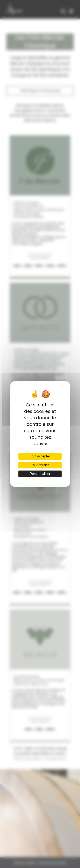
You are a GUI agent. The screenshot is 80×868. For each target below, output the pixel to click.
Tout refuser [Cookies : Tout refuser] (40, 465)
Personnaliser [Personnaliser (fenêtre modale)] (40, 474)
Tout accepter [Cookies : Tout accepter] (40, 456)
